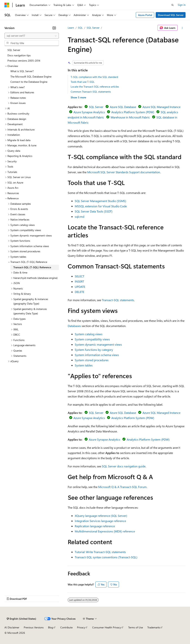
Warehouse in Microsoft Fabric (130, 117)
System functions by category (94, 350)
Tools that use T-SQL (83, 82)
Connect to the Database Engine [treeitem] (29, 82)
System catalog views (89, 334)
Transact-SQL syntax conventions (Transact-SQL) (106, 557)
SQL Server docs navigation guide (124, 466)
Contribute (66, 627)
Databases (74, 326)
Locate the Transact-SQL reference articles (95, 87)
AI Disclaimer (12, 627)
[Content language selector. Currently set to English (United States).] (21, 619)
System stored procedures (92, 360)
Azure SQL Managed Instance (161, 107)
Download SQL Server (171, 15)
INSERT (79, 281)
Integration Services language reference (100, 521)
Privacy (81, 627)
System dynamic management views (98, 344)
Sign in (182, 5)
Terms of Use (136, 627)
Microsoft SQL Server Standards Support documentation (124, 172)
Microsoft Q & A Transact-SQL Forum (122, 487)
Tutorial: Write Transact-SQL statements (100, 552)
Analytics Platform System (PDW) (133, 112)
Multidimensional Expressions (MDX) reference (105, 531)
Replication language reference (95, 526)
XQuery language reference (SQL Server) (101, 516)
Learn (71, 28)
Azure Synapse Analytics (89, 112)
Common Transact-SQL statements (91, 92)
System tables (84, 365)
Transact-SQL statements (118, 300)
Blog (51, 627)
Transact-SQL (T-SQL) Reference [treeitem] (32, 267)
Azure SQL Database (123, 107)
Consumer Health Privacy (107, 627)
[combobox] (32, 36)
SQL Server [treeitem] (14, 50)
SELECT (80, 276)
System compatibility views (92, 339)
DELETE (80, 292)
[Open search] (173, 5)
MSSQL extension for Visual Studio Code (101, 206)
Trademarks (154, 627)
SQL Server (93, 28)
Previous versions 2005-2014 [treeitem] (24, 61)
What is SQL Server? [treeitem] (22, 71)
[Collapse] (54, 28)
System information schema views (97, 355)
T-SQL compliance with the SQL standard (94, 77)
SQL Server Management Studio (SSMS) (100, 201)
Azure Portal (145, 15)
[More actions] (182, 28)
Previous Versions (34, 627)
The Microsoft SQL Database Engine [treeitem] (31, 77)
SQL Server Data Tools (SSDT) (94, 211)
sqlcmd (80, 216)
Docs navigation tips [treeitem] (19, 55)
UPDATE (80, 287)
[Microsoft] (7, 5)
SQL (80, 28)
